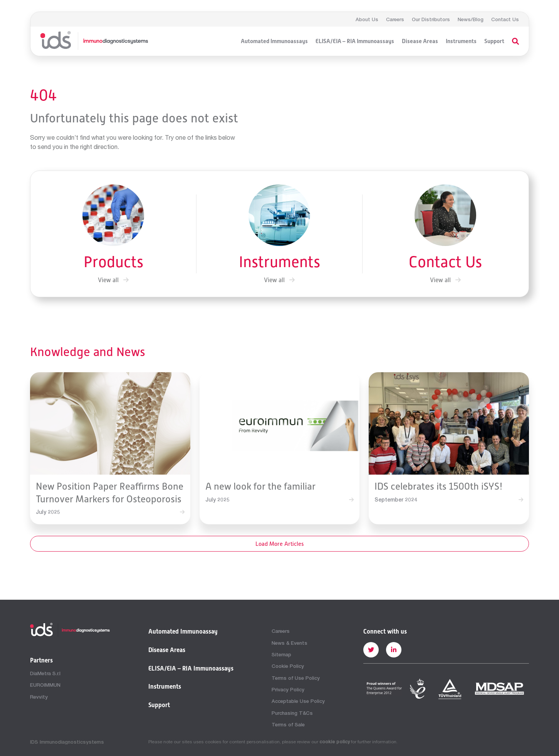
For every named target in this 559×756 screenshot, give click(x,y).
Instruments (461, 41)
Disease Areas (420, 41)
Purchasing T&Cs (292, 713)
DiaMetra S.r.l (45, 673)
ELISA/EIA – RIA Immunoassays (355, 41)
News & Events (290, 643)
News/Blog (471, 19)
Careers (395, 19)
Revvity (39, 697)
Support (494, 41)
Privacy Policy (288, 689)
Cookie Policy (288, 666)
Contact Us (505, 19)
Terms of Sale (288, 724)
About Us (367, 19)
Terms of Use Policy (296, 678)
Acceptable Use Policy (298, 701)
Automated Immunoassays (274, 41)
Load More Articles (280, 544)
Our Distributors (431, 19)
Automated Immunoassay (183, 632)
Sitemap (281, 654)
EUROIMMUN (45, 685)
